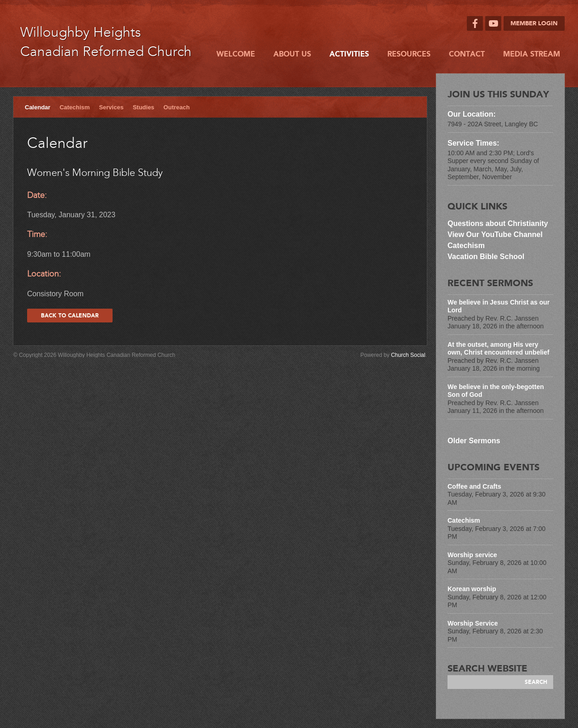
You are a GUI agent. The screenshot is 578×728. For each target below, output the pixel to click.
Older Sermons (474, 441)
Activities (349, 54)
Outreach (177, 107)
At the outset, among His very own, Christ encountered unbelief (499, 349)
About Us (292, 54)
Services (111, 107)
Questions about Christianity (499, 223)
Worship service (472, 555)
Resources (409, 54)
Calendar (38, 107)
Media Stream (532, 54)
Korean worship (472, 589)
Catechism (75, 107)
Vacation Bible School (486, 257)
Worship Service (473, 623)
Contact (467, 54)
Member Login (534, 23)
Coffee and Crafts (474, 486)
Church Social (408, 355)
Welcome (236, 54)
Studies (144, 107)
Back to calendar (70, 316)
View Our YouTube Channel (495, 234)
